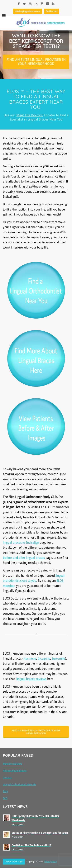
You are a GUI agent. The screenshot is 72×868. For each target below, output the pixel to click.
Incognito (44, 659)
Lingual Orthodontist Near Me (19, 784)
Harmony (30, 659)
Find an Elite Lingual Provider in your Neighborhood (36, 732)
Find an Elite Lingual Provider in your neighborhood (36, 62)
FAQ (5, 798)
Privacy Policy (51, 862)
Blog (5, 791)
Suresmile (58, 659)
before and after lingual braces (24, 558)
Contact (7, 778)
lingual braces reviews (31, 679)
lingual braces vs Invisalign (21, 543)
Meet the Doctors (12, 764)
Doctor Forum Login (14, 862)
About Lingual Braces (15, 771)
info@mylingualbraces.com (28, 11)
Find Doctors (52, 11)
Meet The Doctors (30, 115)
